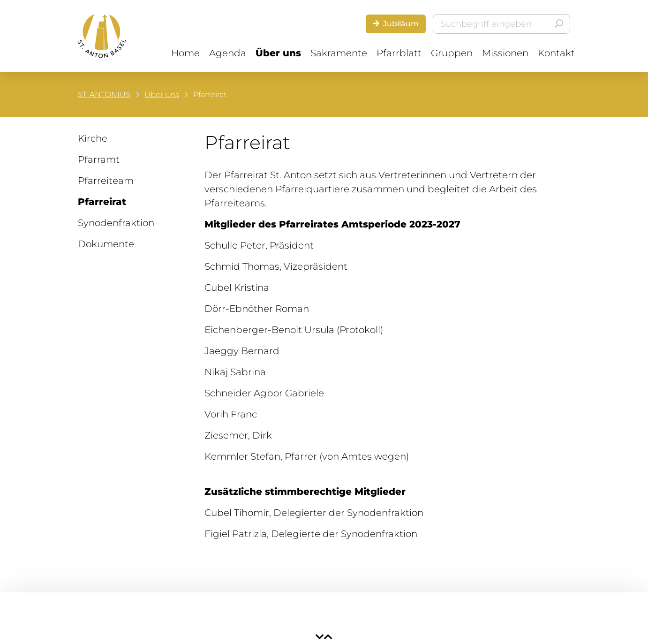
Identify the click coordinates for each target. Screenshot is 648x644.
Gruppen (452, 53)
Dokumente (106, 244)
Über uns (278, 53)
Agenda (228, 53)
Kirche (93, 138)
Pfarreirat (102, 202)
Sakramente (339, 53)
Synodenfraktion (116, 223)
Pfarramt (99, 159)
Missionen (505, 53)
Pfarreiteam (106, 181)
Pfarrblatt (399, 53)
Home (185, 53)
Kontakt (556, 53)
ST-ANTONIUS (104, 95)
